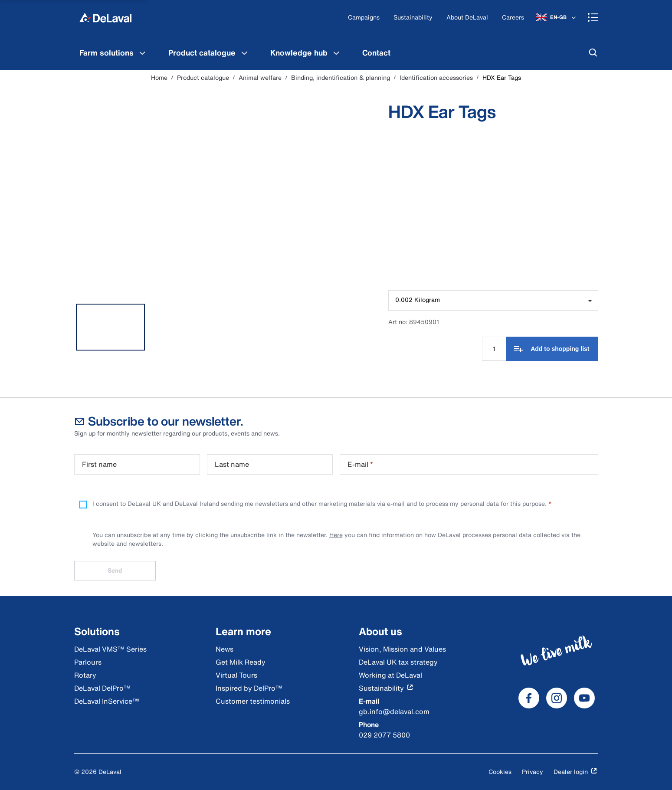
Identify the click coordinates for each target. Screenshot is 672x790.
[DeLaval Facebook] (529, 698)
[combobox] (493, 300)
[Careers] (513, 18)
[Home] (105, 17)
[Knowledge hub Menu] (336, 52)
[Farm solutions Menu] (142, 52)
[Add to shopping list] (552, 349)
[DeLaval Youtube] (584, 698)
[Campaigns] (364, 18)
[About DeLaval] (467, 18)
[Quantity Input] (494, 349)
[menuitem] (113, 52)
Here (336, 535)
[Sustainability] (413, 18)
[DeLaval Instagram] (557, 698)
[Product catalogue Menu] (244, 52)
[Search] (593, 52)
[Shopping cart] (593, 17)
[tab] (111, 327)
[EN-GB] (557, 17)
